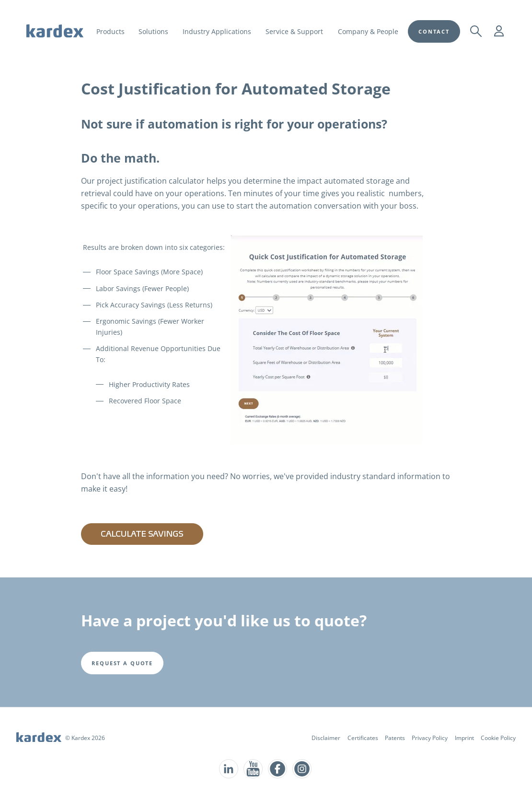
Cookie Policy (498, 738)
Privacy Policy (430, 738)
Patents (395, 738)
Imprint (464, 738)
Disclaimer (326, 738)
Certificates (363, 738)
